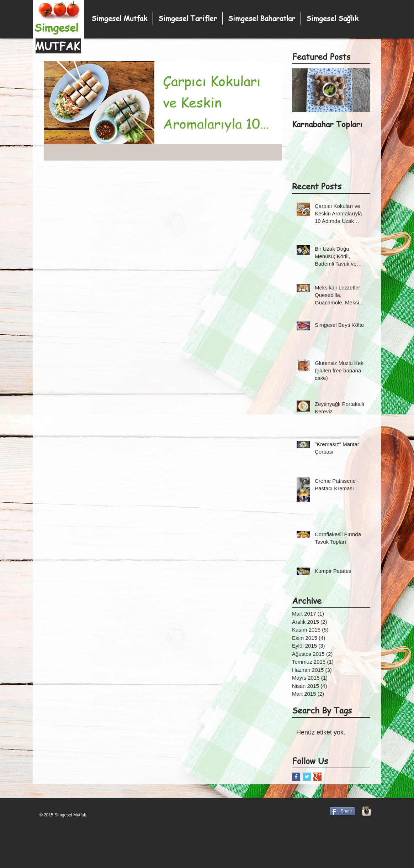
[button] (262, 18)
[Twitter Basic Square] (307, 777)
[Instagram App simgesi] (367, 811)
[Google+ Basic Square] (317, 777)
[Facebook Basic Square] (296, 777)
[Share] (342, 811)
